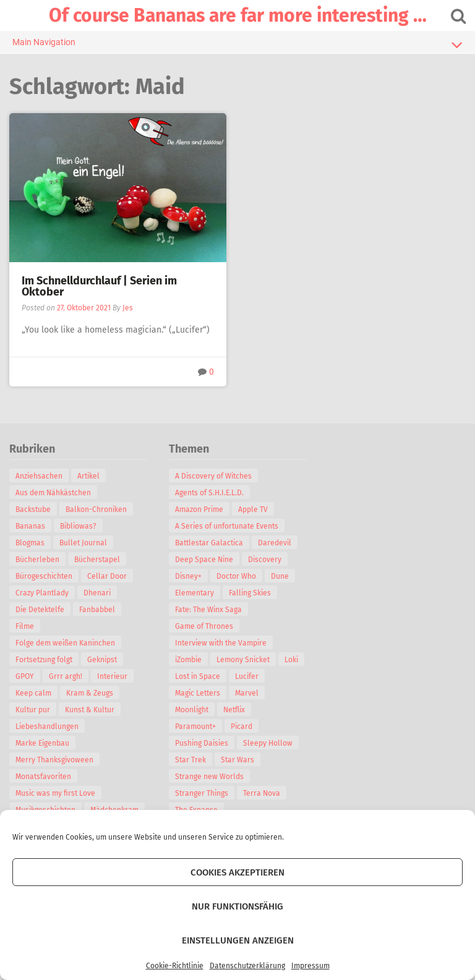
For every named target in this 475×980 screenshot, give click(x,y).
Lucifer (247, 676)
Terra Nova (262, 793)
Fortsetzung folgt (44, 660)
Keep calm (33, 693)
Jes (128, 308)
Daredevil (275, 543)
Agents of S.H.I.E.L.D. (209, 493)
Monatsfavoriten (43, 777)
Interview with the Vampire (221, 643)
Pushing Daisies (202, 743)
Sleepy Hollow (268, 743)
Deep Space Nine (204, 560)
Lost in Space (198, 676)
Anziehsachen (39, 476)
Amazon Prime (199, 509)
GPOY (25, 676)
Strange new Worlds (209, 777)
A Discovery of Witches (213, 476)
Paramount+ (195, 726)
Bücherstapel (97, 560)
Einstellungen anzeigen (238, 940)
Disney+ (188, 576)
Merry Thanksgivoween (54, 760)
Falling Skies (250, 593)
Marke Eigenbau (42, 743)
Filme (25, 626)
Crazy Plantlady (42, 593)
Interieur (112, 676)
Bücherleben (37, 560)
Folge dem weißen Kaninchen (65, 643)
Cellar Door (107, 576)
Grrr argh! (66, 676)
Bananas (30, 526)
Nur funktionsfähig (237, 906)
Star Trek (190, 760)
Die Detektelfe (40, 610)
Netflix (234, 710)
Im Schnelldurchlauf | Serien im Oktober (99, 286)
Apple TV (253, 509)
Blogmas (30, 543)
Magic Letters (198, 693)
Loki (291, 660)
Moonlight (192, 710)
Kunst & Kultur (90, 710)
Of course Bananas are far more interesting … (238, 15)
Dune (280, 576)
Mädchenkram (114, 810)
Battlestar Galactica (209, 543)
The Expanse (196, 810)
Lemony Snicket (243, 660)
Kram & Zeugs (90, 693)
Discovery (265, 560)
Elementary (195, 593)
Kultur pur (33, 710)
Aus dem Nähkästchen (53, 493)
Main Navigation (237, 45)
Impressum (310, 966)
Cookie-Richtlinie (175, 966)
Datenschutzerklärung (247, 966)
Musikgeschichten (45, 810)
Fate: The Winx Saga (208, 610)
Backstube (33, 509)
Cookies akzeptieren (237, 872)
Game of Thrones (204, 626)
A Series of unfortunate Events (227, 526)
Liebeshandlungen (47, 726)
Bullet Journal (83, 543)
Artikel (88, 476)
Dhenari (97, 593)
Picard (242, 726)
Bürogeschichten (44, 576)
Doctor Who (236, 576)
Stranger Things (202, 793)
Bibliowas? (78, 526)
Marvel (247, 693)
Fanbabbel (97, 610)
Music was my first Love (55, 793)
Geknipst (102, 660)
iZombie (188, 660)
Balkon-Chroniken (96, 509)
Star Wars (237, 760)
